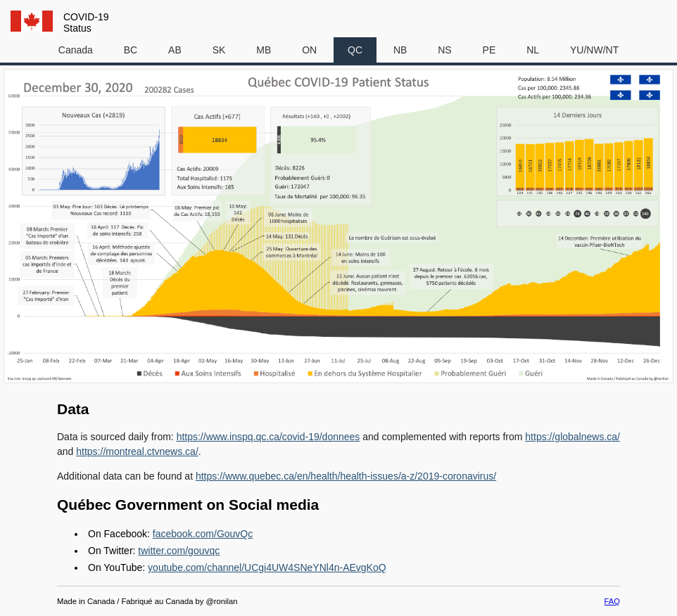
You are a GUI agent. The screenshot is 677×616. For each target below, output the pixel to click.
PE (489, 50)
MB (264, 50)
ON (309, 50)
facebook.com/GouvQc (203, 534)
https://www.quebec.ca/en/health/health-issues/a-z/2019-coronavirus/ (346, 476)
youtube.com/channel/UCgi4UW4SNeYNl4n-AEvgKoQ (267, 567)
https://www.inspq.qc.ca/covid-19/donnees (268, 437)
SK (219, 50)
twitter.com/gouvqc (179, 551)
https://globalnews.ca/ (572, 437)
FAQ (612, 601)
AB (175, 50)
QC (355, 50)
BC (131, 50)
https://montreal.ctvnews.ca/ (137, 451)
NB (400, 50)
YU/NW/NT (594, 50)
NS (444, 50)
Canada (76, 50)
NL (533, 50)
